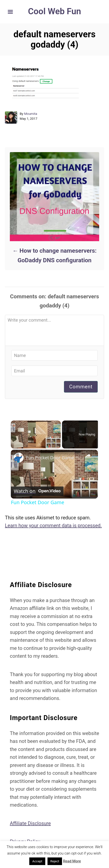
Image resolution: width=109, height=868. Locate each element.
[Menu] (10, 12)
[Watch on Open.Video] (37, 491)
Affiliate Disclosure (30, 823)
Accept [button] (37, 861)
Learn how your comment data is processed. (53, 526)
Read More (72, 861)
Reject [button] (55, 861)
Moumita (31, 114)
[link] (19, 458)
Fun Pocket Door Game (50, 458)
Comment (81, 387)
